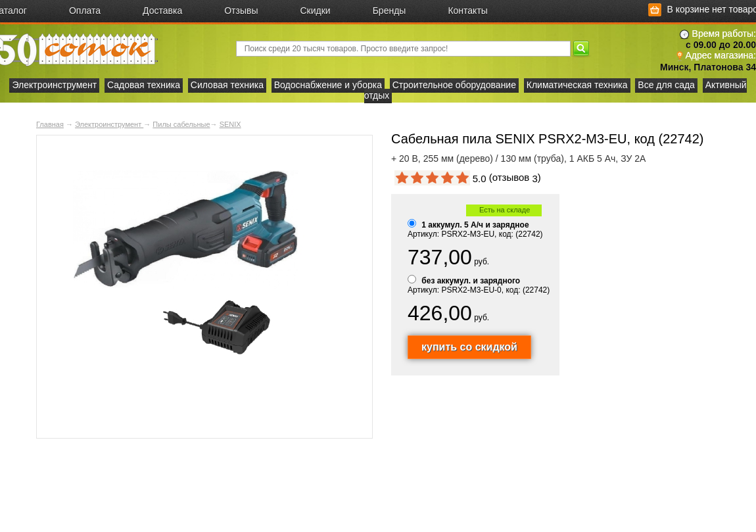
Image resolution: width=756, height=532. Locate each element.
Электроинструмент (54, 85)
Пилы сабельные (181, 124)
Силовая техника (227, 85)
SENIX (230, 124)
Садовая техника (144, 85)
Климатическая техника (577, 85)
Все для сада (666, 85)
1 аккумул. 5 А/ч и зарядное (475, 225)
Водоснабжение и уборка (328, 85)
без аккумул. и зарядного (471, 281)
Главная (50, 124)
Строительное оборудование (454, 85)
